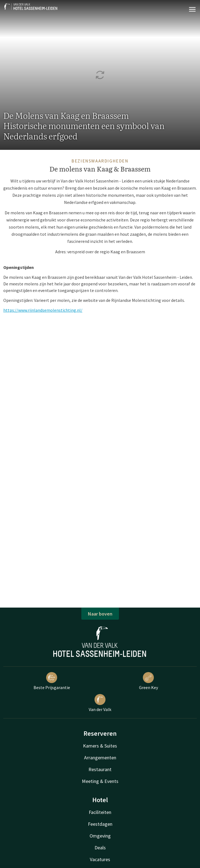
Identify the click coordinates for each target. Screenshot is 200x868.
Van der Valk (100, 703)
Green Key (148, 681)
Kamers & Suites (100, 746)
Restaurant (100, 769)
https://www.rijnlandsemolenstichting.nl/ (43, 310)
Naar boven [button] (100, 614)
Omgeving (100, 836)
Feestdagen (100, 824)
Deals (100, 848)
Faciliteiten (100, 812)
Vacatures (100, 859)
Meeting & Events (100, 781)
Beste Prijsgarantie (52, 681)
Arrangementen (100, 758)
